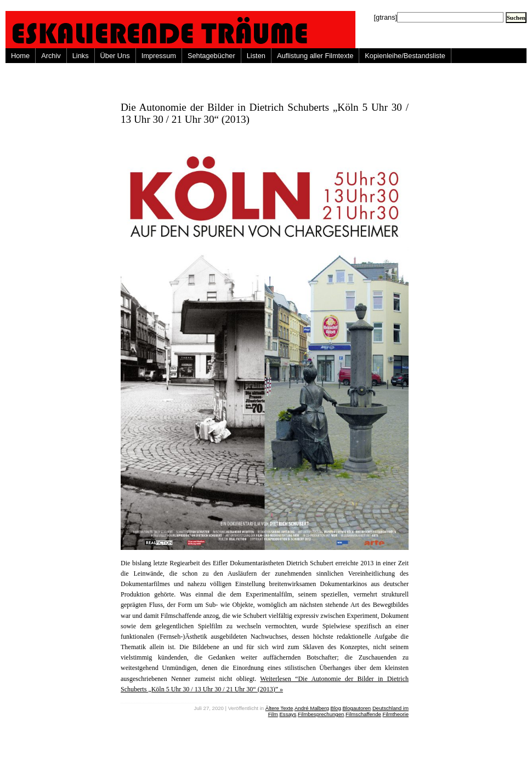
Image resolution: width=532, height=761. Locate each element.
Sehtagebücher (211, 56)
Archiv (51, 56)
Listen (256, 56)
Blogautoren (356, 708)
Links (81, 56)
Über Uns (115, 56)
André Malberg (312, 708)
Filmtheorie (396, 714)
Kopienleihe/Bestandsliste (405, 56)
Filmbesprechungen (321, 714)
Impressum (159, 56)
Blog (336, 708)
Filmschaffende (363, 714)
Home (20, 56)
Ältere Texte (279, 708)
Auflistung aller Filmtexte (315, 56)
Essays (288, 714)
